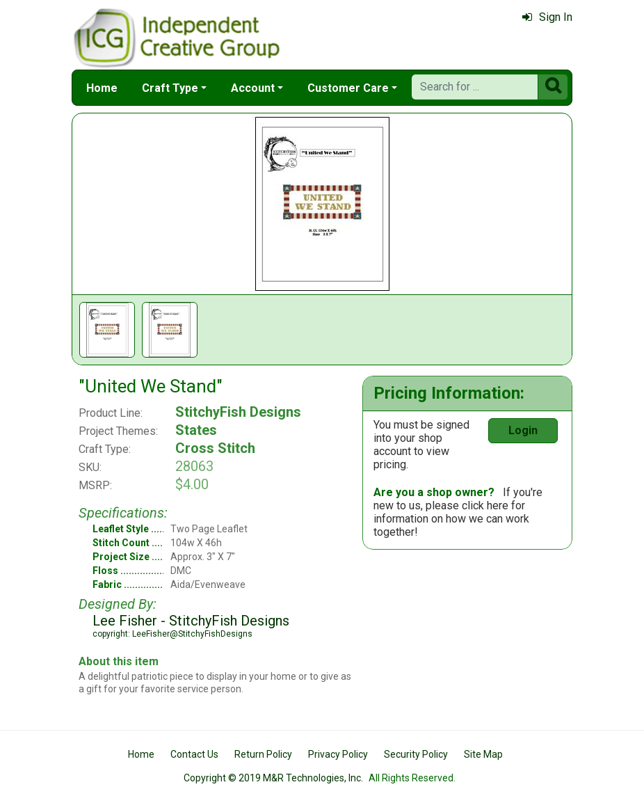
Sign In (547, 17)
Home (102, 88)
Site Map (483, 754)
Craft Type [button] (170, 88)
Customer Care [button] (348, 88)
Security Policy (416, 754)
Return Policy (263, 754)
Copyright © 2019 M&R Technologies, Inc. (273, 778)
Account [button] (253, 88)
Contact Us (194, 754)
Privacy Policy (338, 754)
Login (523, 430)
